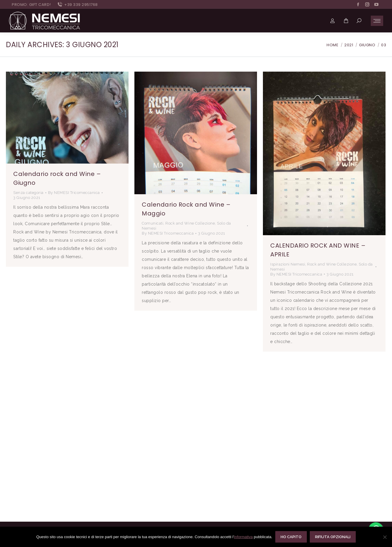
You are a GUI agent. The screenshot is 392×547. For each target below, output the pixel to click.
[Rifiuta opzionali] (385, 537)
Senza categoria (28, 193)
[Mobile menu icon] (377, 21)
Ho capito (291, 537)
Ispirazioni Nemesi (288, 264)
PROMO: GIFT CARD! (31, 5)
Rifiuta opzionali (333, 537)
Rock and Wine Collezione (190, 223)
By (74, 193)
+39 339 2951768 (77, 5)
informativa (243, 537)
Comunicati (153, 223)
